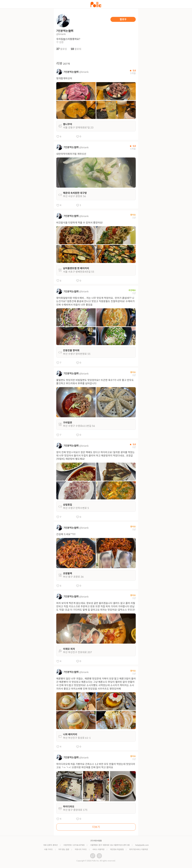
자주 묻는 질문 (64, 849)
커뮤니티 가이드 (81, 849)
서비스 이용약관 (98, 849)
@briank (84, 72)
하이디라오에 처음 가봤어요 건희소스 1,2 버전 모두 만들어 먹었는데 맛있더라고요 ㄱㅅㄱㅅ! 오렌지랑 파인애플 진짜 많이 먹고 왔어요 (96, 766)
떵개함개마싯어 (64, 78)
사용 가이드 (48, 849)
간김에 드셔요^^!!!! (66, 534)
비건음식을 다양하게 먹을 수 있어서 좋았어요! (80, 223)
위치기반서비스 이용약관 (139, 849)
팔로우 (123, 19)
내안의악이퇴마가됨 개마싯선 (71, 154)
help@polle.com (142, 845)
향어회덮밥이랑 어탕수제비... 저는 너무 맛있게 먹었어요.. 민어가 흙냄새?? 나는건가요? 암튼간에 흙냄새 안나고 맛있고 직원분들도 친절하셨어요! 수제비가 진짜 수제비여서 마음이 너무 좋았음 (95, 301)
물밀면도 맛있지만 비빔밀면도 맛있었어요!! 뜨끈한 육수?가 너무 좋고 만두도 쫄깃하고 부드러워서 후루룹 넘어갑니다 (95, 382)
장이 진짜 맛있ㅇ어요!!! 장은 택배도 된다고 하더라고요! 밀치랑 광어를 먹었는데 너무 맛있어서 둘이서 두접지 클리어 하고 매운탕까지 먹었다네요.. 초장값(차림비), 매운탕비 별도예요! (95, 456)
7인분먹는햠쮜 (71, 72)
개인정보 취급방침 (117, 849)
